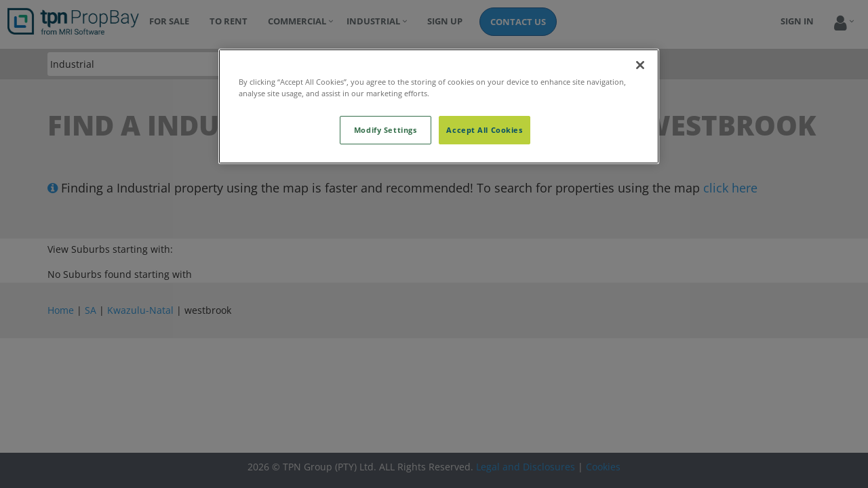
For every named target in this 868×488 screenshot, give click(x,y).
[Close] (640, 65)
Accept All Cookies (484, 130)
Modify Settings (386, 130)
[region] (439, 106)
